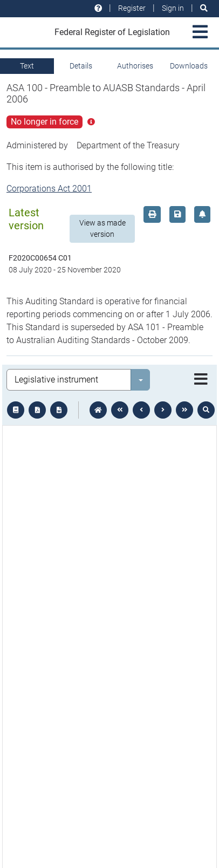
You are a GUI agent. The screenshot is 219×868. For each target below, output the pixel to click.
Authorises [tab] (135, 66)
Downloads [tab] (189, 66)
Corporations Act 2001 (49, 189)
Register (132, 8)
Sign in (173, 8)
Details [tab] (81, 66)
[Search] (204, 8)
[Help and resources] (98, 8)
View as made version (102, 228)
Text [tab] (27, 66)
